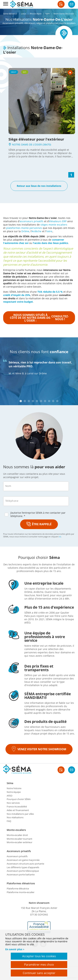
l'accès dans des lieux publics (50, 243)
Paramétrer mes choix (39, 965)
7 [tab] (45, 401)
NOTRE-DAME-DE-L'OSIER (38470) (30, 144)
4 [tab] (33, 401)
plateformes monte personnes (24, 228)
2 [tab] (25, 401)
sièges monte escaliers (54, 225)
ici (60, 537)
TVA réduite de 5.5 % (50, 292)
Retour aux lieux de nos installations (39, 186)
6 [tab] (41, 401)
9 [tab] (53, 401)
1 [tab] (21, 401)
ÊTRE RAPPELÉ (39, 524)
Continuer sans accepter (39, 973)
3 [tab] (29, 401)
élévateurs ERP (58, 221)
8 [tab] (49, 401)
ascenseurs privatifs (32, 221)
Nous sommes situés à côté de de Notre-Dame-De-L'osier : (39, 318)
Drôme (25, 231)
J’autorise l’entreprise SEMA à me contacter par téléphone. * (35, 514)
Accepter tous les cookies (39, 956)
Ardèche (37, 231)
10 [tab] (57, 401)
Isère (49, 231)
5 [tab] (37, 401)
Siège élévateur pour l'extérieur (36, 139)
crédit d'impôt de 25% (17, 295)
